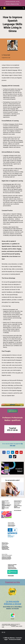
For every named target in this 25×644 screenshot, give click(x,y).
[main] (12, 24)
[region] (12, 3)
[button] (2, 8)
